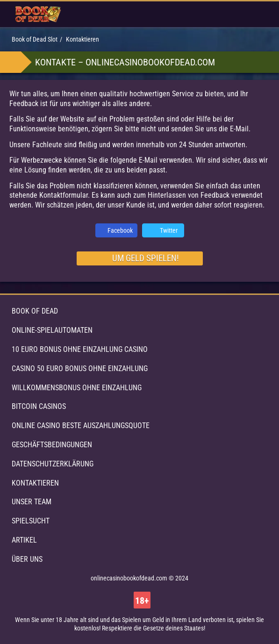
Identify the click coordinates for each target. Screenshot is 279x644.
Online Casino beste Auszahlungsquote (81, 426)
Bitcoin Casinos (39, 406)
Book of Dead (35, 311)
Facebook (120, 230)
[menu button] (256, 14)
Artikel (24, 540)
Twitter (169, 230)
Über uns (27, 559)
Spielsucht (31, 521)
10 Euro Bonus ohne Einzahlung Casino (80, 349)
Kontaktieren (35, 483)
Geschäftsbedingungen (52, 445)
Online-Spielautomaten (52, 330)
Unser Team (32, 502)
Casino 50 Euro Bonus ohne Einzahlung (80, 369)
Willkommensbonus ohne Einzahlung (77, 388)
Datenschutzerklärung (53, 464)
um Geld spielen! (146, 258)
